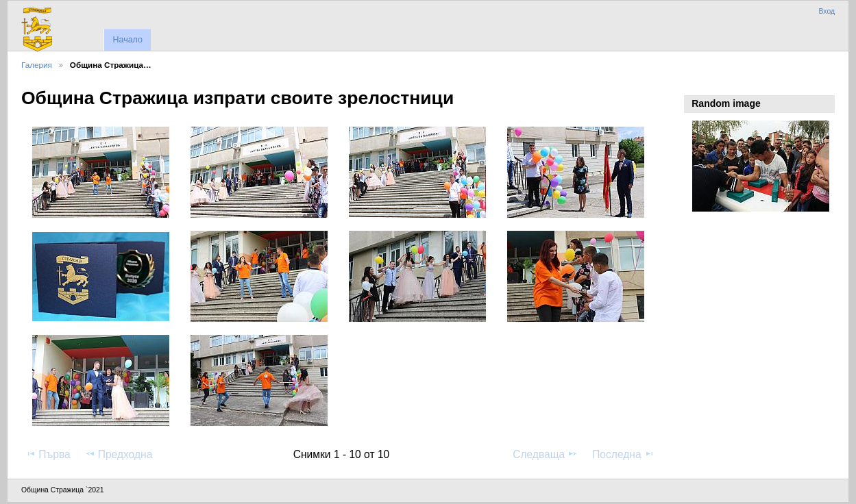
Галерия (37, 65)
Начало (127, 40)
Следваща (545, 454)
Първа (48, 454)
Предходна (119, 454)
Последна (623, 454)
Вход (827, 11)
